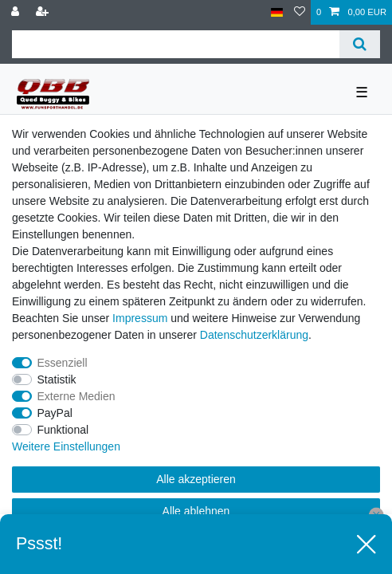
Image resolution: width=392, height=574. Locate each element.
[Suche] (360, 44)
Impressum (140, 318)
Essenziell (63, 363)
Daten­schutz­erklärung (254, 335)
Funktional (63, 430)
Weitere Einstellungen (66, 446)
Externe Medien (76, 396)
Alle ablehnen (196, 511)
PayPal (55, 413)
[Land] (277, 12)
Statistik (57, 379)
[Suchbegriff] (176, 44)
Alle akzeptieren (196, 479)
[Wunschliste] (300, 12)
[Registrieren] (44, 12)
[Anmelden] (17, 12)
